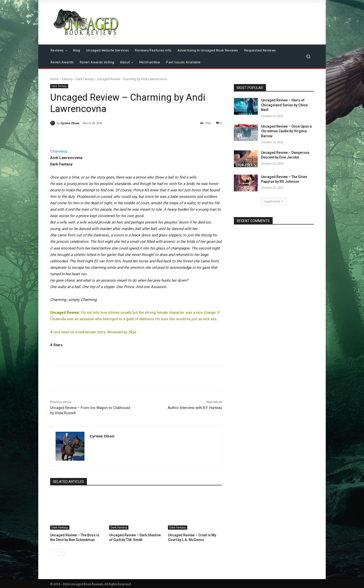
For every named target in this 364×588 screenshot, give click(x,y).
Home (54, 79)
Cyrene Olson (70, 123)
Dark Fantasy (85, 79)
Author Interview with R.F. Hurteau (195, 408)
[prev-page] (53, 551)
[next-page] (61, 551)
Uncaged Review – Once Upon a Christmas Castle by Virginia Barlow (286, 131)
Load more (274, 201)
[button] (308, 57)
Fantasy (67, 79)
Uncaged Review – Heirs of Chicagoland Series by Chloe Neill (284, 105)
